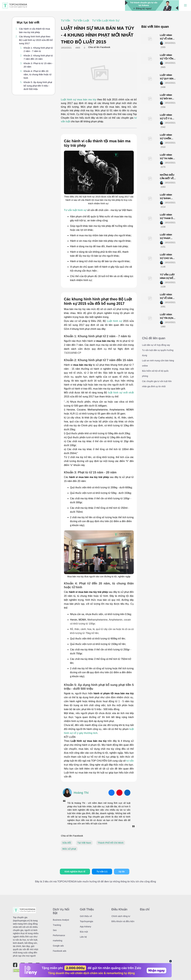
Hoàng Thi (81, 793)
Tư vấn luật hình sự (75, 210)
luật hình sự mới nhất (121, 393)
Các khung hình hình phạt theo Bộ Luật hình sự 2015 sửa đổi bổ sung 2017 (36, 40)
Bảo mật (84, 932)
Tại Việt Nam (84, 843)
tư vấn (130, 761)
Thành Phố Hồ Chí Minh (111, 843)
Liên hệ (83, 937)
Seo (55, 930)
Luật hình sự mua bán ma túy (79, 100)
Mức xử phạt (69, 849)
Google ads (58, 946)
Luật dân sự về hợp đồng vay (156, 345)
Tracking (57, 925)
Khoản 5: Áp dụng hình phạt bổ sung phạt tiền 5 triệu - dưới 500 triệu (38, 86)
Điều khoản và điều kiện (123, 921)
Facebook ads (60, 951)
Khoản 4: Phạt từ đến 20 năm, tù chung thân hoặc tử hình (38, 74)
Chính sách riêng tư (121, 916)
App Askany (85, 927)
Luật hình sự (115, 321)
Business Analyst (61, 920)
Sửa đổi (67, 843)
